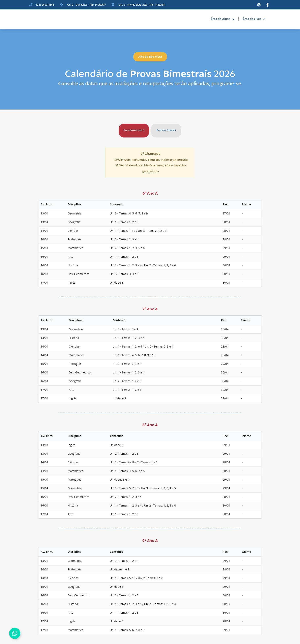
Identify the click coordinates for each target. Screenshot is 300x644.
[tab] (134, 131)
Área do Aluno (222, 19)
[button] (150, 57)
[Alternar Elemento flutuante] (15, 633)
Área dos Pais (254, 19)
